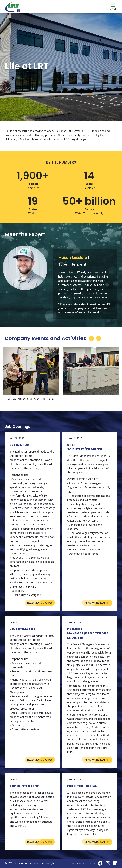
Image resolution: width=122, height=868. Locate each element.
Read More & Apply (40, 603)
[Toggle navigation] (111, 7)
